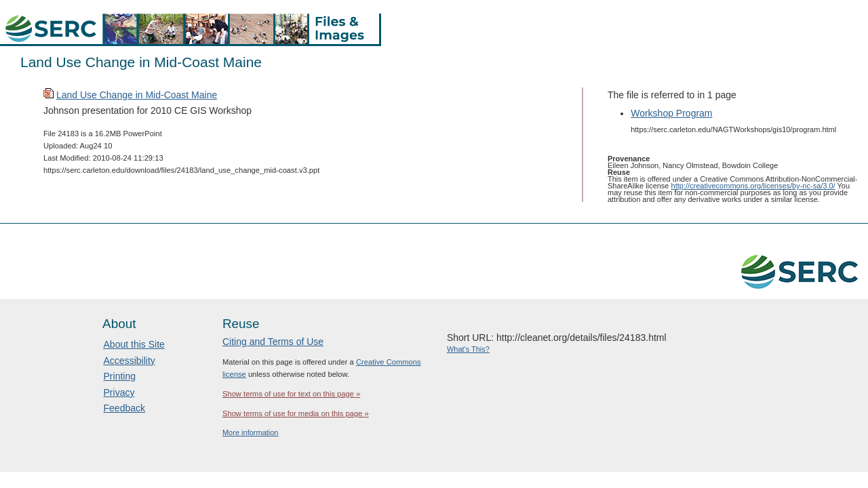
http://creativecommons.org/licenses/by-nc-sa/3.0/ (753, 186)
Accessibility (130, 361)
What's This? (468, 349)
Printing (120, 376)
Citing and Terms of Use (273, 342)
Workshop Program (671, 113)
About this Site (134, 344)
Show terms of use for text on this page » (291, 394)
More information (251, 432)
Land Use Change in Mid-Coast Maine (137, 95)
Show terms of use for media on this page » (296, 413)
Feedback (124, 408)
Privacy (119, 392)
